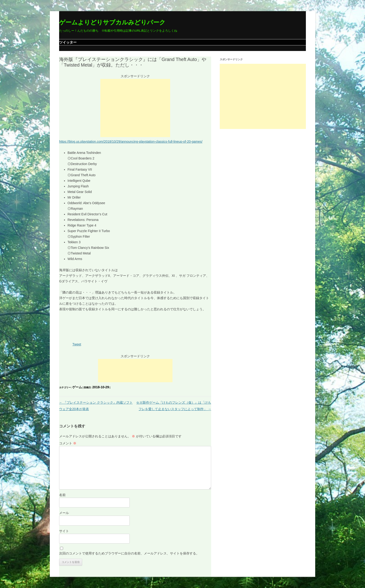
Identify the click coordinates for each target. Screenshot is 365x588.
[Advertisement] (135, 108)
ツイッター (68, 42)
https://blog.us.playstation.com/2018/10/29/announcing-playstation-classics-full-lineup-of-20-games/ (131, 142)
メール (64, 513)
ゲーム (77, 387)
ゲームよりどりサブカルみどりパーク (112, 22)
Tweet (77, 344)
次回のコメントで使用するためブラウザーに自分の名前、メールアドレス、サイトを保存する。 (129, 553)
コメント (68, 443)
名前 (62, 495)
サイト (64, 531)
